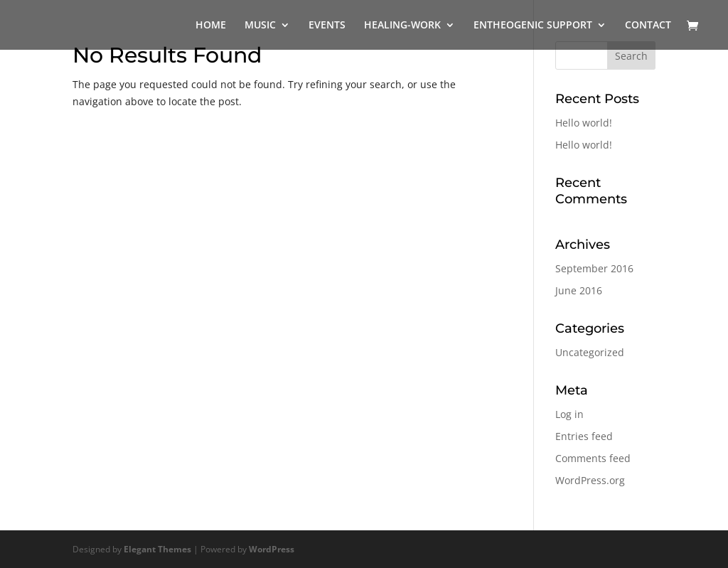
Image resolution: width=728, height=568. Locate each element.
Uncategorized (590, 352)
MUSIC (260, 26)
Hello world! (584, 123)
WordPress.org (590, 480)
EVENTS (327, 26)
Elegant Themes (157, 549)
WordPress (272, 549)
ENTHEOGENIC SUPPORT (533, 26)
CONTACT (648, 26)
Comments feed (593, 458)
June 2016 (579, 290)
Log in (569, 414)
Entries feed (584, 436)
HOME (211, 26)
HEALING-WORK (402, 26)
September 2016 (594, 268)
